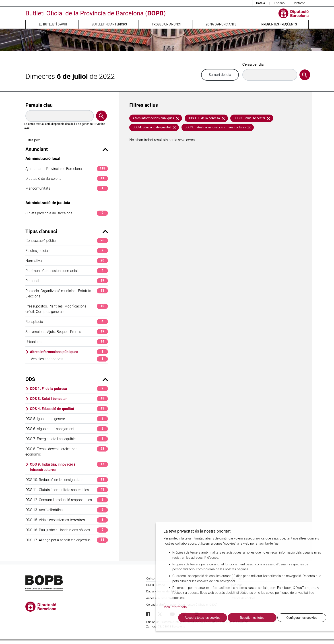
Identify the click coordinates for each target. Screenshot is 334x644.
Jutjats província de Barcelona (67, 213)
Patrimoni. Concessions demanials (67, 271)
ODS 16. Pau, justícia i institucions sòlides (67, 530)
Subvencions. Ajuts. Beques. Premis (67, 332)
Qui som (152, 578)
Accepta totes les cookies (202, 618)
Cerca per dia (253, 64)
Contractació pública (67, 241)
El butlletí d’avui (53, 24)
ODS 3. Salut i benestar (69, 399)
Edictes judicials (67, 251)
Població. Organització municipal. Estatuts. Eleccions (67, 293)
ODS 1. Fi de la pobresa (69, 389)
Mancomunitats (67, 188)
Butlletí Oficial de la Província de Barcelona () (96, 13)
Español (280, 3)
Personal (67, 281)
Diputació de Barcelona (67, 179)
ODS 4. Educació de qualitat (69, 409)
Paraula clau (39, 105)
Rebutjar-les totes (252, 618)
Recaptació (67, 322)
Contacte (299, 3)
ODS (67, 379)
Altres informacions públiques (69, 352)
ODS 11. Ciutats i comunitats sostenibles (67, 490)
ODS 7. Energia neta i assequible (67, 439)
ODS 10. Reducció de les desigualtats (67, 480)
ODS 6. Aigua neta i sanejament (67, 429)
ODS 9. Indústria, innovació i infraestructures (69, 467)
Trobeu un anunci (166, 24)
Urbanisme (67, 342)
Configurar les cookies (302, 618)
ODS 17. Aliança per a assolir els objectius (67, 540)
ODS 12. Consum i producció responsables (67, 500)
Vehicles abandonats (69, 359)
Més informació (175, 607)
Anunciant (67, 149)
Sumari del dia (220, 75)
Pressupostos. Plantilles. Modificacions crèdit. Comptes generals (67, 309)
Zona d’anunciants (221, 24)
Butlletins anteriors (109, 24)
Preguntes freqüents (279, 24)
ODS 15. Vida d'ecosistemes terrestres (67, 520)
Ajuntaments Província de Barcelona (67, 169)
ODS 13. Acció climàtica (67, 510)
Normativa (67, 261)
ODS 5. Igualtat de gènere (67, 419)
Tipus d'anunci (67, 231)
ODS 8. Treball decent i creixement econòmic (67, 451)
